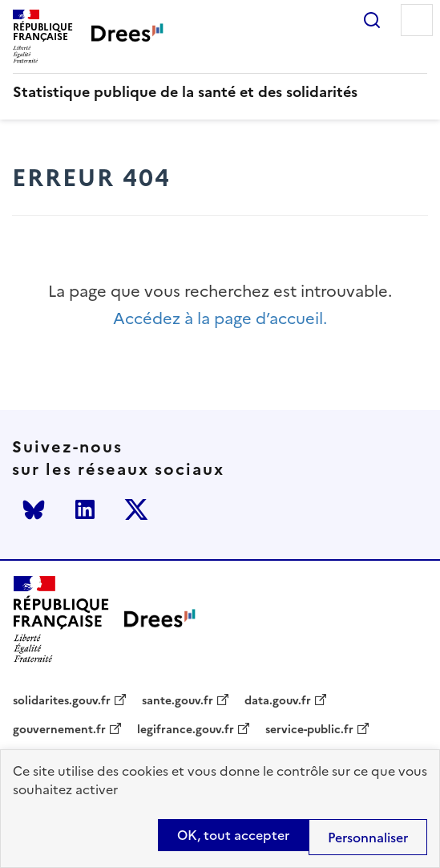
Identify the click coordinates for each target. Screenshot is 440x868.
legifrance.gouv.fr (186, 730)
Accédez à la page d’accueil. (220, 319)
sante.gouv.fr (178, 701)
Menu (417, 20)
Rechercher (372, 20)
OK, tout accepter (233, 835)
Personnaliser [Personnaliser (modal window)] (368, 838)
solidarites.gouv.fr (62, 701)
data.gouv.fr (278, 701)
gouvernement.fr (59, 730)
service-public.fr (309, 730)
